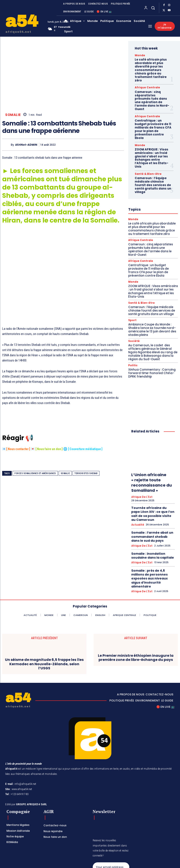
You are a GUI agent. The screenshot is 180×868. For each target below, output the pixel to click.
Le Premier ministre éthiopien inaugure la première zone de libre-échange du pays (136, 615)
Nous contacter (18, 449)
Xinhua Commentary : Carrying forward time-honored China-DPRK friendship (150, 345)
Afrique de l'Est (141, 467)
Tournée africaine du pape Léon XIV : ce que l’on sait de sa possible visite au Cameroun (152, 482)
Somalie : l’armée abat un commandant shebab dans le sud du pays (152, 503)
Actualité (137, 492)
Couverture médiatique (86, 449)
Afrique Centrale (145, 82)
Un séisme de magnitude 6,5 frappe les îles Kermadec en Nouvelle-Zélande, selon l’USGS (44, 621)
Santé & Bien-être (146, 155)
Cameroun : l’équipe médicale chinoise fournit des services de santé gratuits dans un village (152, 166)
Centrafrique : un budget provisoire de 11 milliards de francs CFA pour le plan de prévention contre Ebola (153, 115)
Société (133, 314)
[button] (153, 8)
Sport (132, 293)
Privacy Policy (105, 849)
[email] (111, 824)
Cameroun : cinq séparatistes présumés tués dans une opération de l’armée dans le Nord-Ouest (152, 92)
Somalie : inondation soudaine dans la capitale (150, 520)
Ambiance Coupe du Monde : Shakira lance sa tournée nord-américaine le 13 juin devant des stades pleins (151, 302)
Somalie (13, 115)
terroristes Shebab (86, 473)
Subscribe (111, 836)
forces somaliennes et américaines (35, 473)
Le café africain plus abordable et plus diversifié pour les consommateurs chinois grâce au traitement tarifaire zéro (153, 67)
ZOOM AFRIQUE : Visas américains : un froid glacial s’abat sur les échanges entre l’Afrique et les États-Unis (151, 140)
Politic (132, 337)
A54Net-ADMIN (26, 145)
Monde (139, 55)
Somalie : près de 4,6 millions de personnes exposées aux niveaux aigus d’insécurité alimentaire (153, 539)
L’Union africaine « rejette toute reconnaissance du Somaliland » (150, 453)
